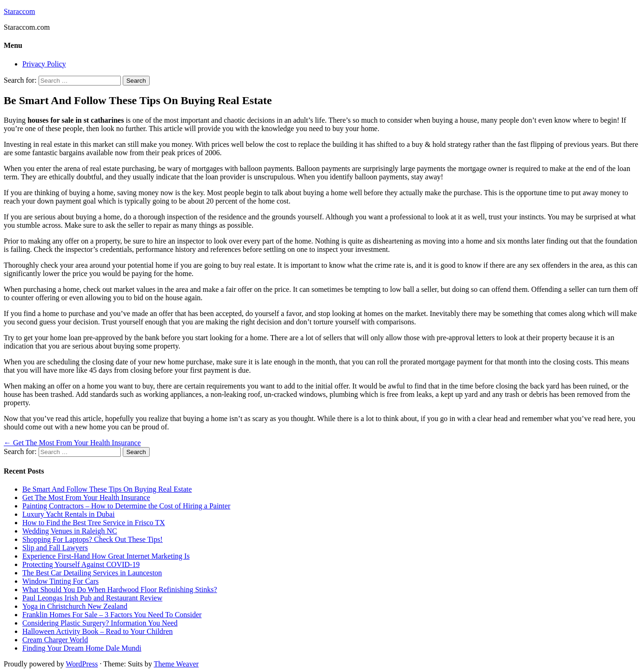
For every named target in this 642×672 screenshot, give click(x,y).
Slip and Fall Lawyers (55, 548)
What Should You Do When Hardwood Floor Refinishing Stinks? (120, 590)
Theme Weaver (176, 664)
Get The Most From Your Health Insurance (72, 443)
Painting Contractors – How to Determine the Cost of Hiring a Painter (126, 506)
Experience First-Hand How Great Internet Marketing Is (106, 556)
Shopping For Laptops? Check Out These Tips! (93, 539)
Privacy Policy (44, 64)
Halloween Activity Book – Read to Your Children (98, 631)
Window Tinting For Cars (60, 581)
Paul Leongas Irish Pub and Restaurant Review (92, 598)
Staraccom (20, 11)
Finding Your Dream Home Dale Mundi (82, 648)
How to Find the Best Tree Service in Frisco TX (94, 523)
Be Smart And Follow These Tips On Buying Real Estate (107, 489)
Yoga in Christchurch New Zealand (75, 606)
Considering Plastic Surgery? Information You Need (100, 623)
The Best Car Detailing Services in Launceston (92, 573)
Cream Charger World (55, 640)
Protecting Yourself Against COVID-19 (81, 564)
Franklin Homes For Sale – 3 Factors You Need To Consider (112, 615)
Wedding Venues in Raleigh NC (70, 531)
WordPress (82, 664)
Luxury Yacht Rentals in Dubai (69, 514)
